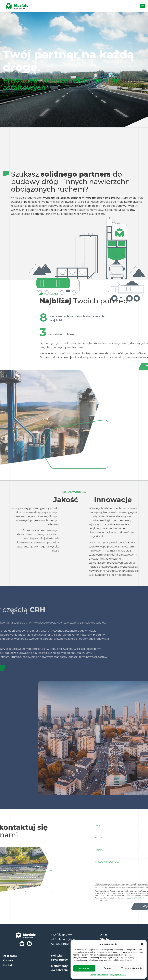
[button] (142, 944)
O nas (103, 935)
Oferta (104, 939)
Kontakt (8, 965)
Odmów (107, 968)
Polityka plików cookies (99, 975)
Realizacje (10, 956)
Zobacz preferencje (132, 968)
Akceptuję (84, 968)
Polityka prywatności (118, 975)
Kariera (8, 961)
